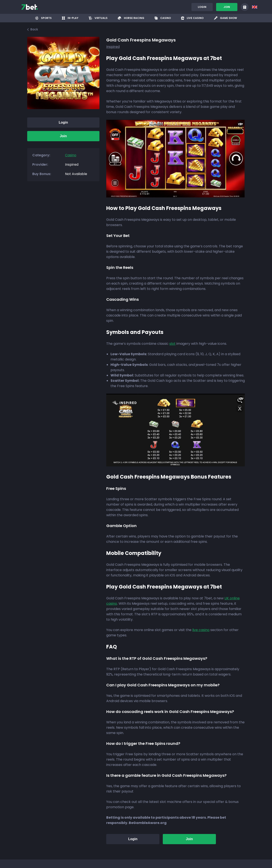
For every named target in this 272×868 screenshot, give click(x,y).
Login (202, 7)
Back (33, 29)
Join (227, 7)
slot (172, 344)
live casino (201, 630)
